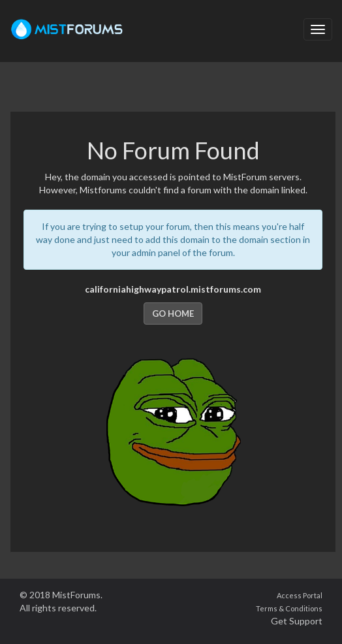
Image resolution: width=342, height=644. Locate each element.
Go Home (173, 314)
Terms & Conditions (289, 608)
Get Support (297, 621)
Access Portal (300, 595)
